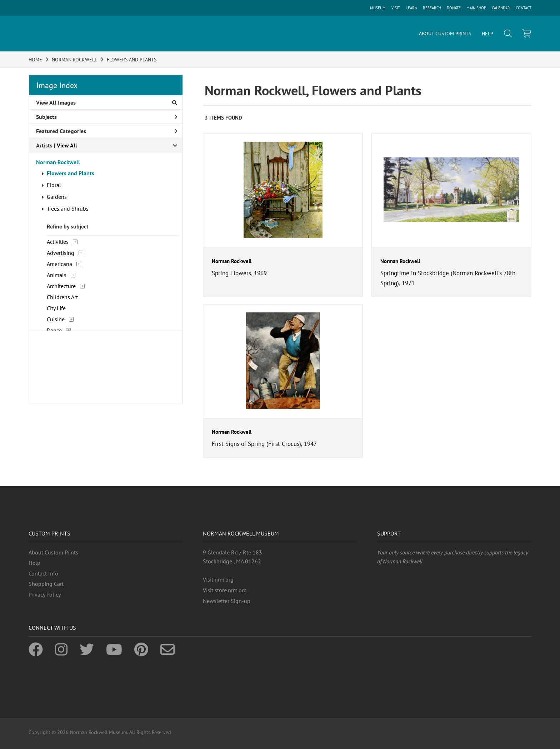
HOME (35, 60)
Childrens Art (62, 297)
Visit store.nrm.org (225, 590)
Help (34, 563)
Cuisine (56, 319)
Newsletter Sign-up (227, 601)
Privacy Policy (45, 594)
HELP (487, 34)
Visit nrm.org (218, 579)
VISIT (396, 8)
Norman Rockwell (58, 162)
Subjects (107, 117)
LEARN (411, 8)
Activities (58, 242)
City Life (56, 308)
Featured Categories (107, 131)
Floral (54, 185)
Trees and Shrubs (68, 208)
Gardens (57, 197)
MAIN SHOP (476, 8)
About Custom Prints (53, 552)
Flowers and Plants (71, 173)
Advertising (61, 253)
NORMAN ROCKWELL (74, 60)
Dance (54, 330)
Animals (57, 275)
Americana (59, 264)
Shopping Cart (46, 584)
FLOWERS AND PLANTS (132, 60)
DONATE (454, 8)
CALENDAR (501, 8)
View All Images (107, 102)
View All (67, 145)
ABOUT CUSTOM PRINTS (445, 34)
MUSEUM (378, 8)
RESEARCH (432, 8)
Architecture (61, 286)
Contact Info (43, 573)
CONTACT (524, 8)
